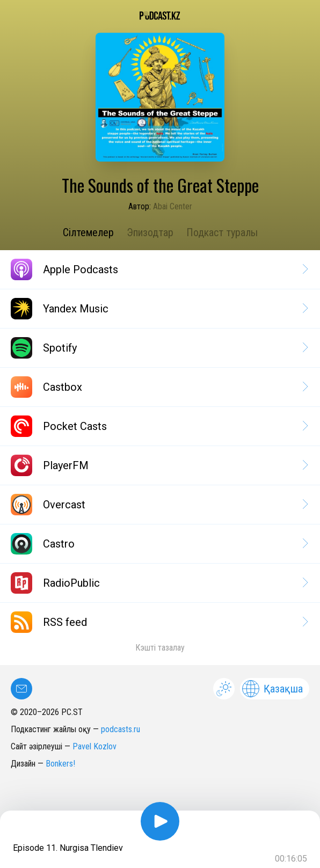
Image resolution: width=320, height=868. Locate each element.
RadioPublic (159, 583)
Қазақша (272, 689)
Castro (159, 544)
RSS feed (159, 622)
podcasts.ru (121, 729)
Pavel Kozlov (94, 746)
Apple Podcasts (159, 269)
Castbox (159, 387)
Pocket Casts (159, 426)
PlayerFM (159, 465)
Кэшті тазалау (160, 648)
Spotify (159, 348)
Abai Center (173, 206)
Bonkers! (60, 764)
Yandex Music (159, 309)
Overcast (159, 505)
